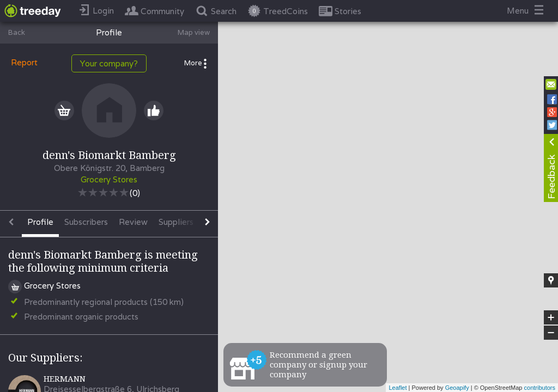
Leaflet (398, 388)
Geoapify (457, 388)
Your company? (109, 63)
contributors (540, 388)
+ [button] (551, 317)
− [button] (551, 333)
